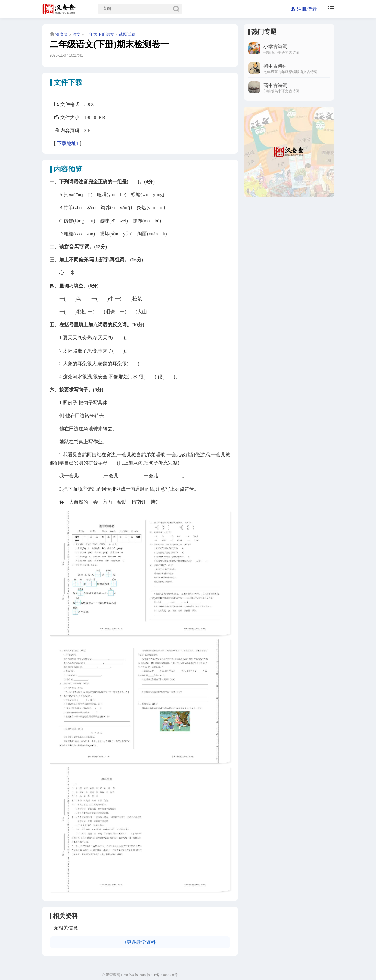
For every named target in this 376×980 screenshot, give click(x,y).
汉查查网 (113, 975)
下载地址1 (68, 143)
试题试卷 (127, 34)
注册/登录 (304, 9)
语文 (76, 34)
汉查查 (62, 34)
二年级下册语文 (100, 34)
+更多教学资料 (140, 942)
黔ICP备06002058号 (162, 975)
